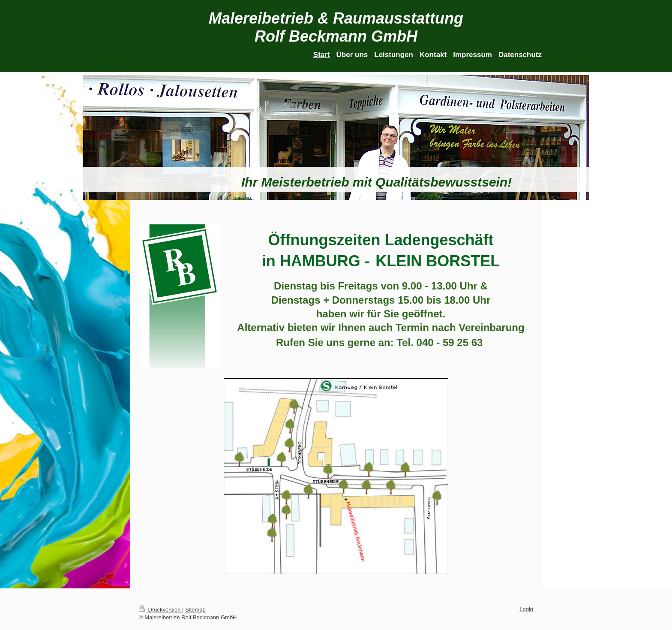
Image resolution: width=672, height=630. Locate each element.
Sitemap (195, 610)
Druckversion (160, 610)
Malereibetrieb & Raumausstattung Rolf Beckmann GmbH (336, 27)
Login (526, 609)
